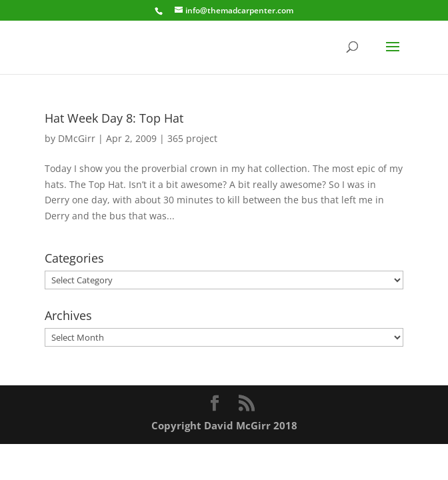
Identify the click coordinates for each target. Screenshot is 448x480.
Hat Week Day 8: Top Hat (114, 118)
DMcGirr (77, 138)
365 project (192, 138)
